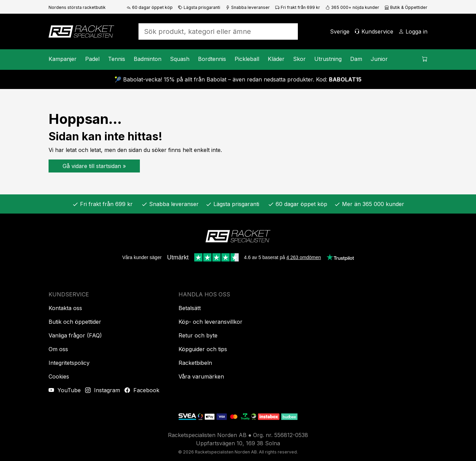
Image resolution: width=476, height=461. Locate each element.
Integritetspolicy (69, 363)
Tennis (117, 59)
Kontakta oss (65, 308)
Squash (180, 59)
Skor (299, 59)
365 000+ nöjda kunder (352, 7)
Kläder (276, 59)
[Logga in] (413, 31)
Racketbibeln (195, 363)
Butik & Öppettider (406, 7)
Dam (356, 59)
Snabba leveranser (248, 7)
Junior (379, 59)
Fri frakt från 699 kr (298, 7)
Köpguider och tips (203, 349)
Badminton (148, 59)
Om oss (58, 349)
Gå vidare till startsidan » (94, 166)
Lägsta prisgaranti (199, 7)
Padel (92, 59)
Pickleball (247, 59)
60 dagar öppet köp (150, 7)
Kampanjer (63, 59)
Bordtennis (212, 59)
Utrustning (328, 59)
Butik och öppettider (75, 322)
